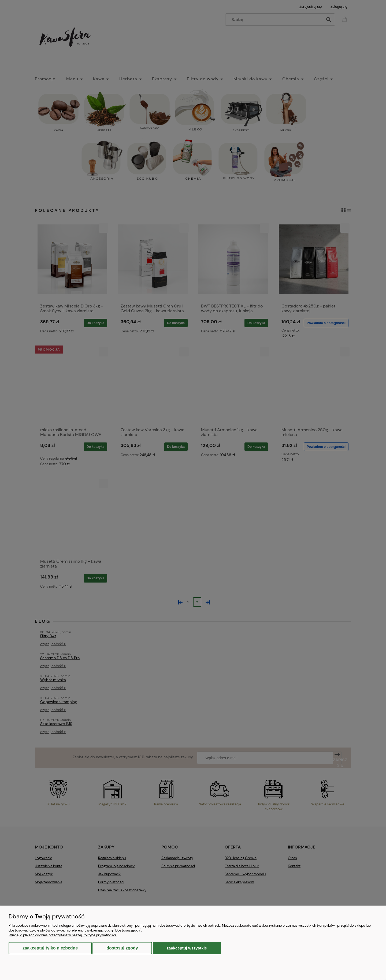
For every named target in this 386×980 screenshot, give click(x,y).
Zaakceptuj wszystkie (187, 948)
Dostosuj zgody (122, 948)
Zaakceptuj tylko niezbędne (50, 948)
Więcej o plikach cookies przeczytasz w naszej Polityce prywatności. (63, 935)
